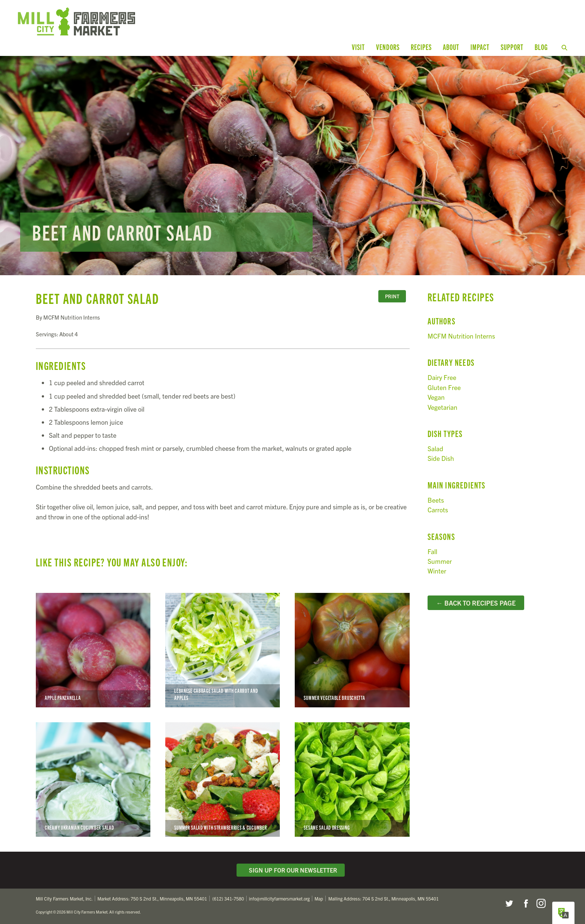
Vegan (436, 397)
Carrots (438, 510)
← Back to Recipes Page (476, 603)
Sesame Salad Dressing (352, 780)
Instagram (541, 903)
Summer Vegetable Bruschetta (352, 650)
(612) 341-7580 (228, 898)
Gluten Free (444, 387)
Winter (437, 571)
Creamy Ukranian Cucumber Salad (93, 780)
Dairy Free (442, 377)
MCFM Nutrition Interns (461, 336)
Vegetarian (442, 407)
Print (392, 296)
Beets (436, 500)
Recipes (421, 47)
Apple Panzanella (93, 650)
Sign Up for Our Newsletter (291, 870)
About (451, 47)
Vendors (388, 47)
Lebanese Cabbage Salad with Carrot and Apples (223, 650)
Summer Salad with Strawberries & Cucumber (223, 780)
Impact (480, 47)
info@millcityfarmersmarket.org (279, 898)
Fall (432, 551)
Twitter (509, 903)
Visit (358, 47)
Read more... (292, 166)
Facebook (525, 903)
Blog (541, 47)
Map (319, 898)
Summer (440, 561)
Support (512, 47)
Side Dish (441, 458)
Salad (435, 448)
